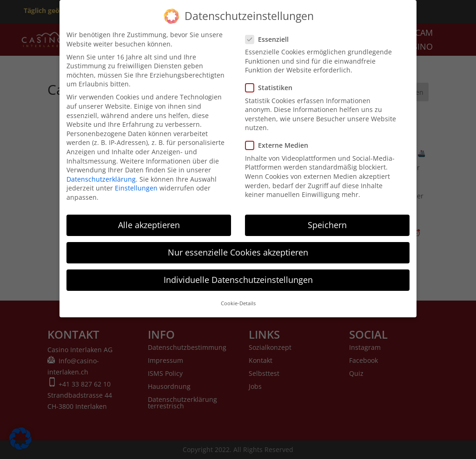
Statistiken (273, 82)
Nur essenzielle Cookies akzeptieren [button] (238, 247)
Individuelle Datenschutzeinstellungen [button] (238, 275)
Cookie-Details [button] (238, 298)
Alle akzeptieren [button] (149, 220)
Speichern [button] (327, 220)
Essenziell (271, 34)
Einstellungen (136, 183)
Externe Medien (281, 140)
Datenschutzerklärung (101, 174)
